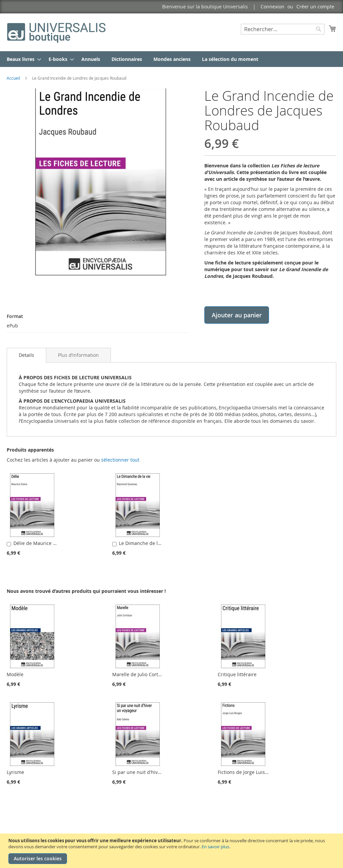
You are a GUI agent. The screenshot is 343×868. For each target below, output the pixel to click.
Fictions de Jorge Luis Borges (250, 772)
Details (26, 355)
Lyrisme (15, 772)
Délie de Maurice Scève (40, 543)
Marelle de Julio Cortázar (140, 674)
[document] (172, 851)
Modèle (15, 674)
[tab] (26, 355)
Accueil (13, 78)
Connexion (272, 7)
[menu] (171, 59)
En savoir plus (215, 847)
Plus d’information (78, 355)
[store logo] (57, 32)
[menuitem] (22, 59)
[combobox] (283, 29)
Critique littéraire (237, 674)
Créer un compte (315, 7)
